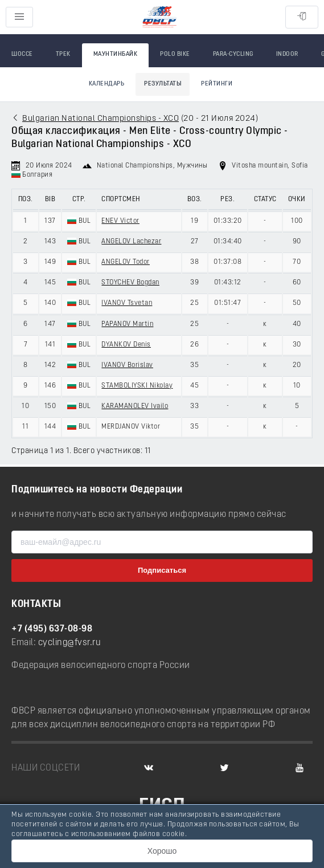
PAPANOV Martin (127, 324)
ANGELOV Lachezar (131, 242)
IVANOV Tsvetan (127, 303)
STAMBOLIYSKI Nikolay (137, 386)
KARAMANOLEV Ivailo (135, 406)
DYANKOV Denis (126, 345)
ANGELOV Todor (126, 262)
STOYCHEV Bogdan (130, 283)
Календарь (107, 84)
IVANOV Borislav (127, 365)
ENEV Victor (120, 221)
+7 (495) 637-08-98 (52, 629)
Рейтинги (217, 84)
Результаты (163, 84)
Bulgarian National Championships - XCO (101, 119)
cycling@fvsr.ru (70, 643)
